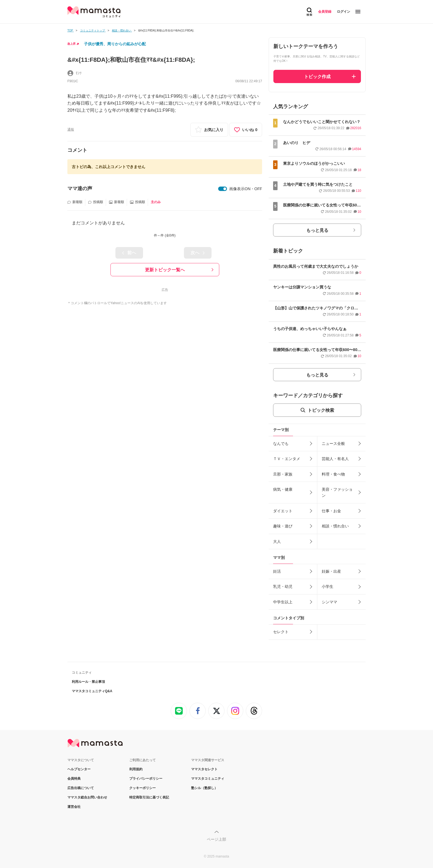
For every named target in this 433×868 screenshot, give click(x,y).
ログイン (344, 12)
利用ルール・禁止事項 (88, 682)
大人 (277, 541)
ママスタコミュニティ (208, 779)
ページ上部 (216, 839)
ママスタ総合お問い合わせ (87, 797)
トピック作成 (317, 77)
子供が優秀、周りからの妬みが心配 (115, 44)
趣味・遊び (283, 526)
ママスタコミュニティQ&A (92, 691)
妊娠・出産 (331, 571)
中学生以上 (283, 602)
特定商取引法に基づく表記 (149, 797)
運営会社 (74, 807)
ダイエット (283, 511)
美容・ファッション (337, 492)
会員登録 (325, 12)
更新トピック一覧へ (165, 270)
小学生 (328, 586)
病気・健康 (283, 489)
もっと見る (317, 230)
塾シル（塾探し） (204, 788)
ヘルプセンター (79, 769)
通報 (71, 129)
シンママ (329, 602)
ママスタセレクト (204, 769)
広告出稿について (81, 788)
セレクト (281, 632)
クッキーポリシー (142, 788)
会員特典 (74, 779)
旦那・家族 (283, 474)
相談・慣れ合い (335, 526)
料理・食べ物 (333, 474)
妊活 (277, 571)
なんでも (281, 444)
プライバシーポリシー (146, 779)
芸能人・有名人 (335, 459)
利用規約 (136, 769)
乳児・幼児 (283, 586)
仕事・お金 (331, 511)
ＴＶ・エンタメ (287, 459)
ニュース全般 (333, 444)
